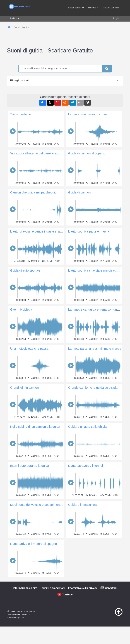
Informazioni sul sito (25, 632)
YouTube (67, 638)
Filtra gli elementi (20, 80)
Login (116, 19)
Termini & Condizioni (53, 632)
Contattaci (111, 632)
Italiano (14, 18)
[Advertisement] (65, 600)
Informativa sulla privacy (83, 632)
